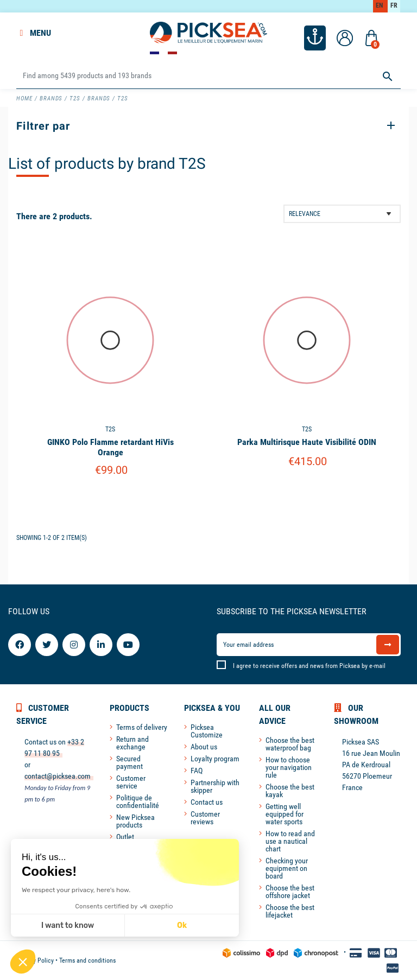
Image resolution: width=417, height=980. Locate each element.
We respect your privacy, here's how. (76, 890)
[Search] (208, 76)
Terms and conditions (87, 960)
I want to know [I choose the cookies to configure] (68, 925)
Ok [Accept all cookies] (182, 925)
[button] (23, 962)
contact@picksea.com (58, 776)
